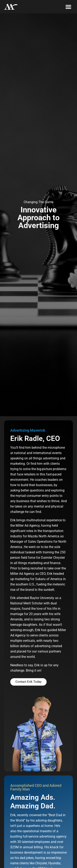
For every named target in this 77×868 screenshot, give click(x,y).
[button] (68, 7)
